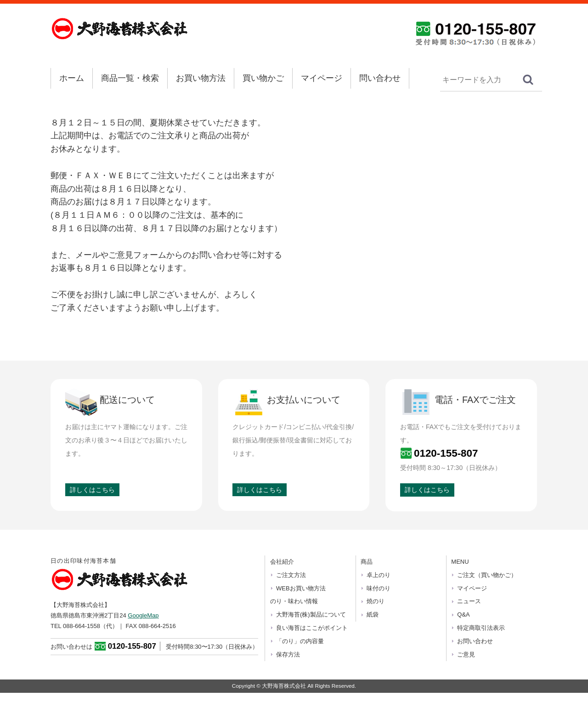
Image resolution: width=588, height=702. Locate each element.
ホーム (72, 78)
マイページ (322, 78)
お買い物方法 (201, 78)
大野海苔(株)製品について (311, 614)
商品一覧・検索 (130, 78)
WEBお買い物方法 (301, 588)
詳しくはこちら (92, 490)
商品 (367, 562)
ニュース (469, 601)
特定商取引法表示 (481, 628)
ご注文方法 (291, 575)
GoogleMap (143, 615)
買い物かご (263, 78)
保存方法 (288, 654)
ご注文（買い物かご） (487, 575)
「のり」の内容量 (300, 641)
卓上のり (379, 575)
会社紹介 (282, 562)
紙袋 (373, 614)
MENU (460, 562)
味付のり (379, 588)
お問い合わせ (475, 641)
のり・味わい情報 (294, 601)
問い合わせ (380, 78)
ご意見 (466, 654)
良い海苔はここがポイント (312, 628)
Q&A (463, 614)
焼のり (376, 601)
